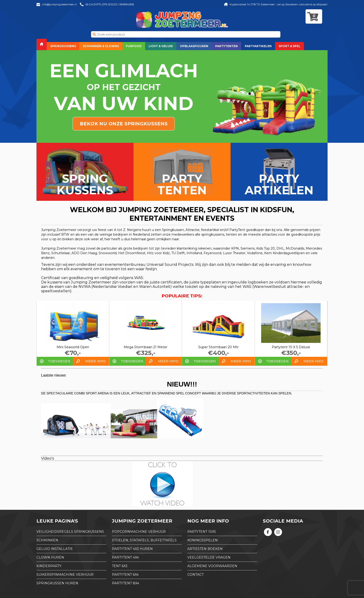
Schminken (47, 540)
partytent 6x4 (125, 575)
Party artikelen (279, 184)
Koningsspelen (203, 540)
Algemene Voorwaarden (212, 566)
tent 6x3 (120, 566)
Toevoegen (59, 361)
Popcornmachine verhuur (139, 532)
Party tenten (182, 184)
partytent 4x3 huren (132, 549)
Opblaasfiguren (194, 46)
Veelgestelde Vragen (209, 557)
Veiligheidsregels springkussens (70, 532)
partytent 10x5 (201, 532)
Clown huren (50, 557)
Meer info (96, 361)
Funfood (134, 46)
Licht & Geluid (161, 46)
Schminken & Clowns (101, 46)
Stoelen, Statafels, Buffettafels (144, 540)
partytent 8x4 (125, 583)
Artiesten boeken (205, 549)
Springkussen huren (57, 583)
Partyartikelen (258, 46)
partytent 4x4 (125, 557)
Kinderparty (49, 566)
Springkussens (63, 46)
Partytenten (226, 46)
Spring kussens (85, 184)
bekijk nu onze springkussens (124, 124)
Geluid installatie (55, 549)
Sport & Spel (289, 46)
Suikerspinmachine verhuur (65, 575)
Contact (195, 575)
